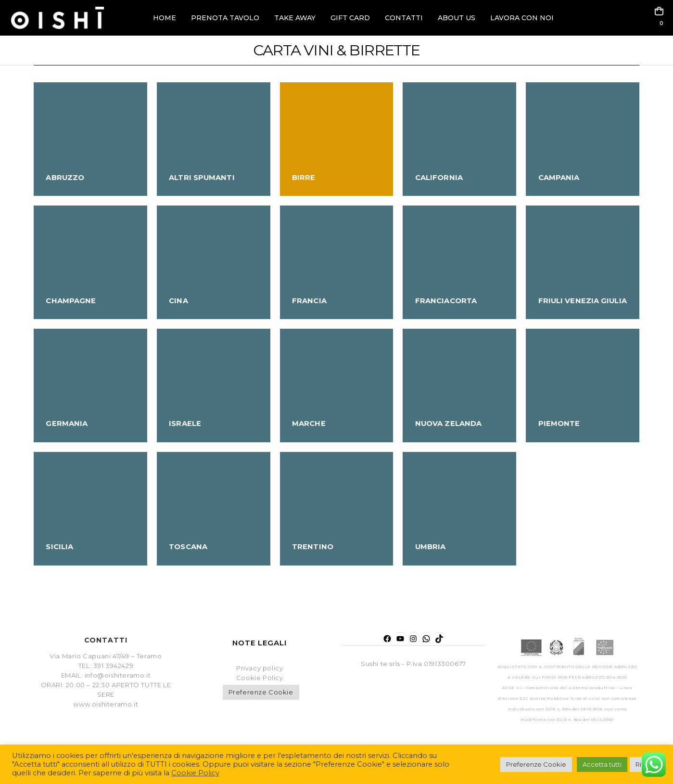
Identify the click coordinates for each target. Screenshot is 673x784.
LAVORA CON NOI (522, 18)
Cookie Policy (195, 773)
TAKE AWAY (295, 18)
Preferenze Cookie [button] (261, 692)
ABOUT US (457, 18)
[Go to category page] (90, 139)
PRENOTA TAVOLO (225, 18)
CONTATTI (404, 18)
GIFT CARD (350, 18)
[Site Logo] (57, 18)
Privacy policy (260, 668)
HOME (165, 18)
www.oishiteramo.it (106, 704)
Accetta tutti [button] (602, 764)
